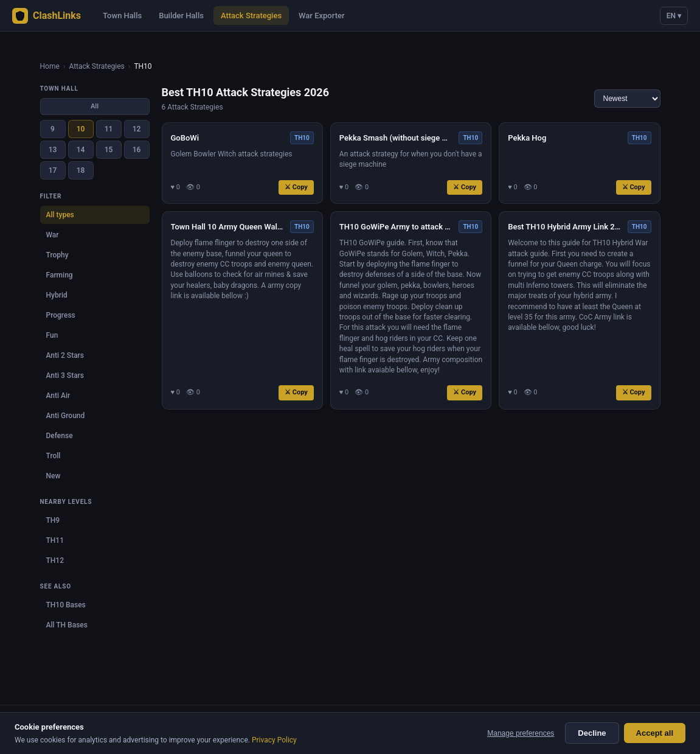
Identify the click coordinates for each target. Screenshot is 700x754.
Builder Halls (181, 16)
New (54, 476)
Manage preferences (521, 733)
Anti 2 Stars (65, 355)
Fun (52, 335)
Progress (61, 315)
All (95, 106)
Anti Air (58, 396)
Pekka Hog (527, 138)
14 (81, 150)
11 (109, 129)
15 (109, 150)
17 (53, 170)
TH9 (53, 520)
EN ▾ (674, 16)
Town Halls (122, 16)
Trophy (57, 255)
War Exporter (321, 16)
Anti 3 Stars (65, 375)
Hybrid (57, 295)
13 (53, 150)
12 (137, 129)
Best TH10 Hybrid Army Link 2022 (565, 227)
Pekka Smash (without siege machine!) (397, 138)
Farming (60, 275)
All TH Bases (67, 625)
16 (137, 150)
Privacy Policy (274, 740)
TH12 (55, 560)
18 (81, 170)
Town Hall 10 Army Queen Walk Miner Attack (228, 227)
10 (81, 129)
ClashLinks (47, 16)
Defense (60, 436)
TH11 (55, 540)
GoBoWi (185, 138)
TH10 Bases (66, 605)
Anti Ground (66, 416)
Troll (54, 456)
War (53, 235)
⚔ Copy (296, 187)
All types (60, 215)
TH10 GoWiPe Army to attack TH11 (397, 227)
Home (50, 66)
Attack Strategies (251, 16)
